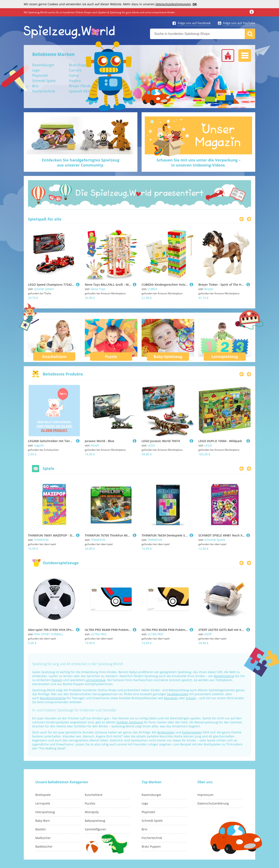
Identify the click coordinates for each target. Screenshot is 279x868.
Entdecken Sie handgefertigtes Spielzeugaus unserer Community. (81, 163)
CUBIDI (152, 289)
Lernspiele (43, 803)
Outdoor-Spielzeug (130, 722)
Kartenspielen (192, 732)
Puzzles (90, 803)
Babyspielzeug (95, 821)
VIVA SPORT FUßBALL (48, 634)
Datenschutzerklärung (213, 803)
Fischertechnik (44, 91)
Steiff (208, 634)
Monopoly (171, 698)
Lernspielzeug (225, 357)
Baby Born (43, 821)
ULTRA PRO (99, 634)
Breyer (209, 289)
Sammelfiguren (96, 829)
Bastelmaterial (224, 676)
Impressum (205, 795)
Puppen (57, 680)
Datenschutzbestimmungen (173, 4)
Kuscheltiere (54, 357)
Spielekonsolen (178, 694)
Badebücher (44, 846)
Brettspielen (166, 732)
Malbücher (43, 838)
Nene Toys (98, 289)
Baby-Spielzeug (168, 357)
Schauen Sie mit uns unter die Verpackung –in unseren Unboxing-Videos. (199, 163)
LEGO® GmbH (44, 289)
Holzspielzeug (45, 812)
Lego (36, 70)
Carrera (75, 70)
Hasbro (75, 81)
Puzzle (111, 357)
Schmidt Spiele (44, 81)
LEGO (151, 445)
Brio (35, 86)
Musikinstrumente (53, 698)
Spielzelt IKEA (80, 91)
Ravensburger (43, 65)
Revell (95, 445)
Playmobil (40, 75)
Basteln (41, 829)
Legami (39, 445)
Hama (74, 75)
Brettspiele (43, 795)
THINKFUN (41, 540)
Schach (191, 698)
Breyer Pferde (80, 86)
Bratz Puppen (80, 65)
